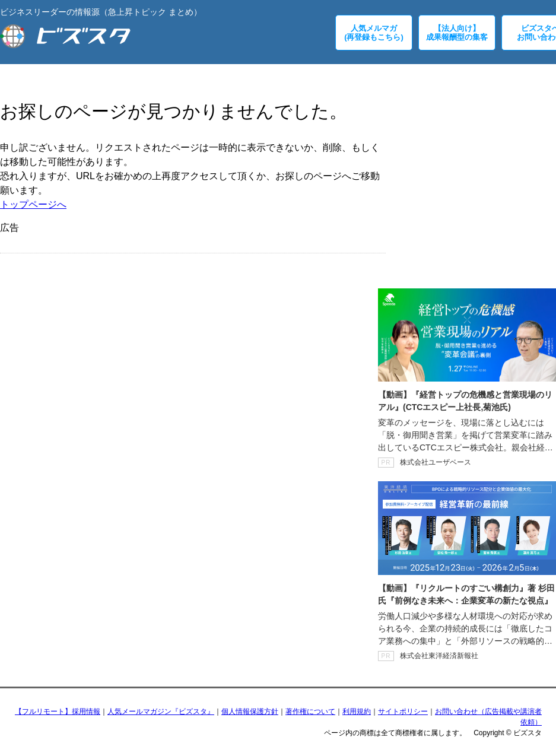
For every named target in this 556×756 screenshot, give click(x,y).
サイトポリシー (403, 711)
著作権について (310, 711)
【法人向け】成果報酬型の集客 (457, 33)
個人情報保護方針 (250, 711)
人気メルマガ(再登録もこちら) (374, 33)
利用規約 (357, 711)
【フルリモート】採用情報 (58, 711)
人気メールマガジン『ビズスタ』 (161, 711)
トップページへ (33, 204)
